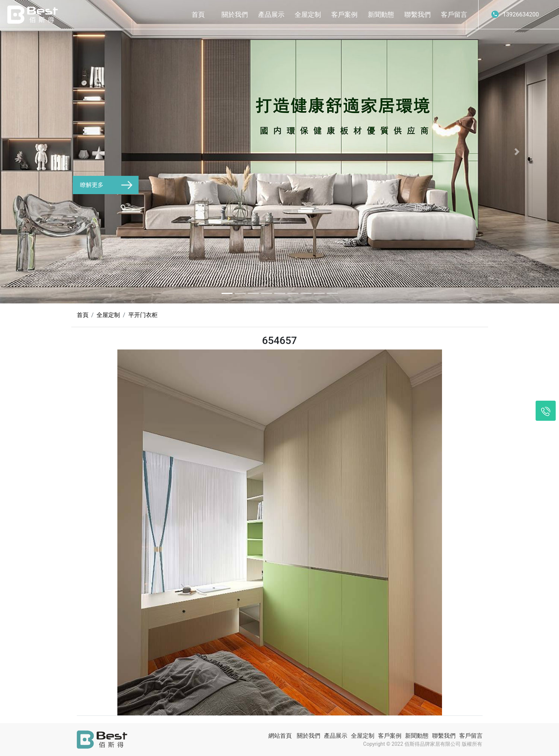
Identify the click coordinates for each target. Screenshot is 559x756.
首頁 (198, 14)
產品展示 (271, 14)
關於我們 (235, 14)
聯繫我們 (418, 14)
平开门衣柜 (143, 315)
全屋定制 (308, 14)
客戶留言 (454, 14)
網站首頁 (280, 736)
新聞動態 (381, 14)
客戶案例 (344, 14)
